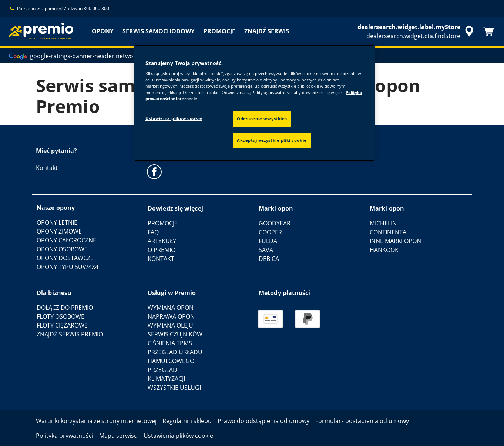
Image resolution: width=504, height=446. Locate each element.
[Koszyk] (488, 31)
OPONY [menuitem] (103, 31)
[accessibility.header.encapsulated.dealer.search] (417, 31)
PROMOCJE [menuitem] (219, 31)
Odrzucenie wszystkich (262, 119)
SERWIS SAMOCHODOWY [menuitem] (159, 31)
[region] (255, 103)
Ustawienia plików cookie (174, 118)
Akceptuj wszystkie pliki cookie (272, 140)
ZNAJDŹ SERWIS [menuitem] (267, 31)
